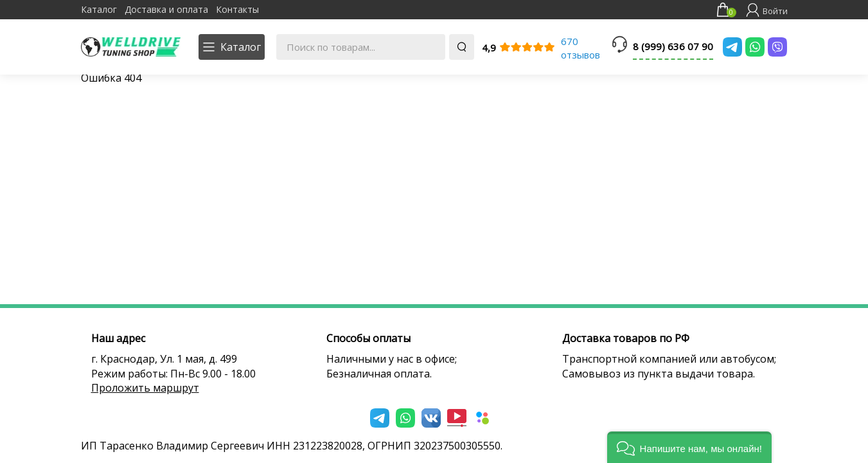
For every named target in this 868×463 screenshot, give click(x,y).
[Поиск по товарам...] (361, 47)
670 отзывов (580, 48)
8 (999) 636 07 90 (673, 46)
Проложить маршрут (145, 388)
